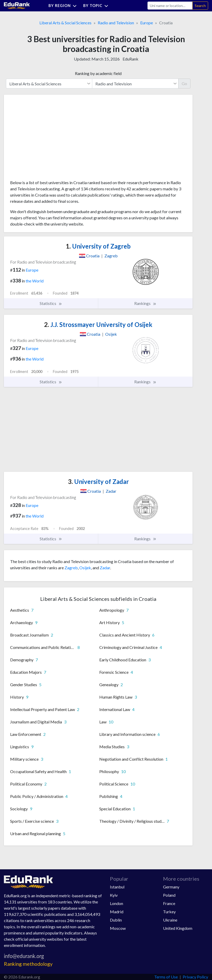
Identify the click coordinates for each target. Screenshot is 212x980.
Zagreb (71, 568)
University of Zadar (98, 481)
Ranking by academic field (98, 73)
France (169, 903)
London (116, 903)
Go (184, 83)
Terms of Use (166, 977)
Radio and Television (116, 23)
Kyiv (114, 895)
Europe (147, 23)
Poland (169, 895)
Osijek (85, 568)
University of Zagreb (98, 246)
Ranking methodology (28, 964)
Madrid (117, 912)
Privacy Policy (195, 977)
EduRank (130, 59)
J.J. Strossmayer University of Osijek (98, 324)
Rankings (145, 303)
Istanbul (117, 887)
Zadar (105, 568)
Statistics (51, 303)
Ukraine (170, 920)
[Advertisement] (49, 139)
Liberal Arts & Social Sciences (65, 23)
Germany (171, 887)
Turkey (169, 912)
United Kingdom (178, 928)
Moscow (118, 928)
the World (35, 281)
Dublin (116, 920)
